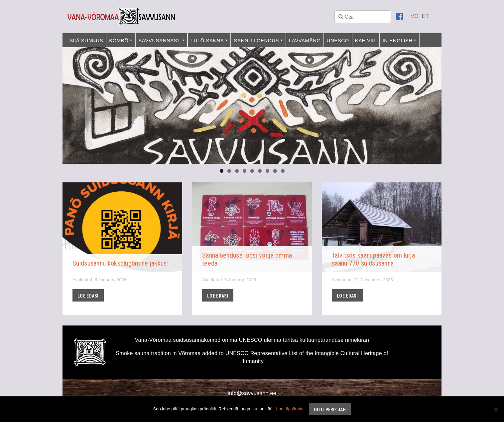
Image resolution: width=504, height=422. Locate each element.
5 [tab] (252, 171)
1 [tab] (222, 171)
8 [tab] (275, 171)
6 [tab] (260, 171)
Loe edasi (88, 296)
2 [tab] (229, 171)
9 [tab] (283, 171)
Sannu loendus (256, 40)
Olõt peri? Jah (330, 410)
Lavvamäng (305, 40)
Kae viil (366, 40)
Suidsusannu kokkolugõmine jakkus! (121, 263)
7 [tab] (267, 171)
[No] (496, 409)
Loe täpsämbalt (291, 409)
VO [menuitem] (415, 16)
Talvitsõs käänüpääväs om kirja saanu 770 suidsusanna (373, 259)
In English (398, 40)
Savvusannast (159, 40)
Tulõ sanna (207, 40)
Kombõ (119, 40)
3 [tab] (237, 171)
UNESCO (338, 40)
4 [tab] (245, 171)
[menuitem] (415, 16)
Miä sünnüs (87, 40)
